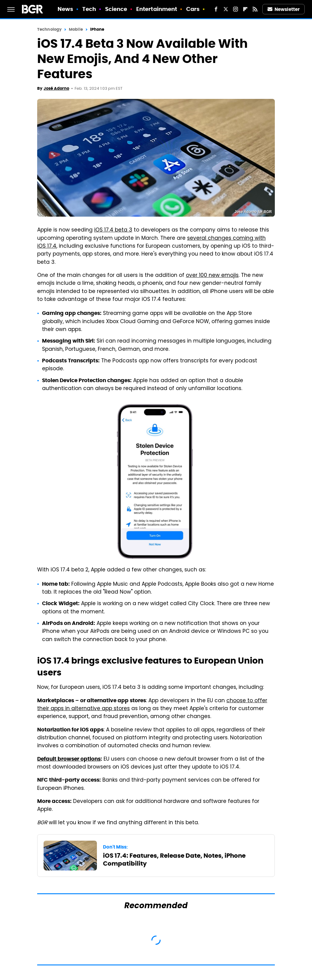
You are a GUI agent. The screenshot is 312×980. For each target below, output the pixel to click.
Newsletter (284, 9)
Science (116, 9)
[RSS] (255, 9)
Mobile (76, 29)
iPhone (97, 29)
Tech (89, 9)
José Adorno (56, 88)
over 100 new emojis (212, 276)
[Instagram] (236, 9)
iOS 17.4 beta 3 (113, 230)
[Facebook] (216, 9)
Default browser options (69, 759)
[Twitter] (226, 9)
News (65, 9)
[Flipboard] (245, 9)
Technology (49, 29)
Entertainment (157, 9)
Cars (193, 9)
